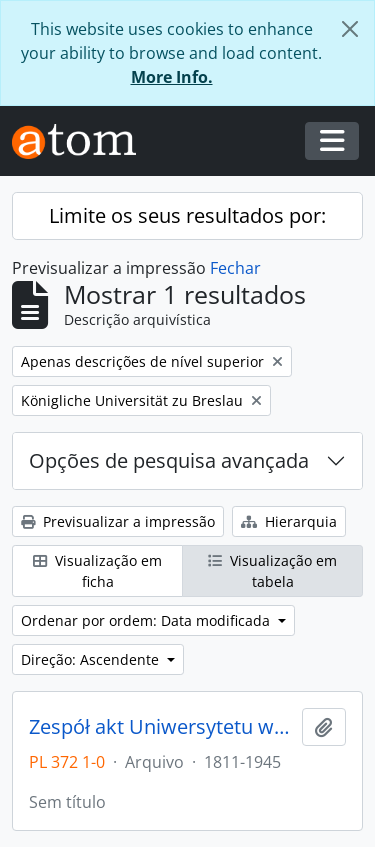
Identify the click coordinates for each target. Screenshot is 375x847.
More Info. (172, 77)
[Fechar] (350, 29)
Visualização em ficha (97, 571)
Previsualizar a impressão (118, 521)
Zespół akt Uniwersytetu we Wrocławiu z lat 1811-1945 (161, 727)
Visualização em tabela (272, 571)
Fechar (235, 268)
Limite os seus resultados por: (187, 215)
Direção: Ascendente (92, 659)
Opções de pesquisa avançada (169, 460)
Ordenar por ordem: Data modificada (147, 620)
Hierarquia (289, 521)
